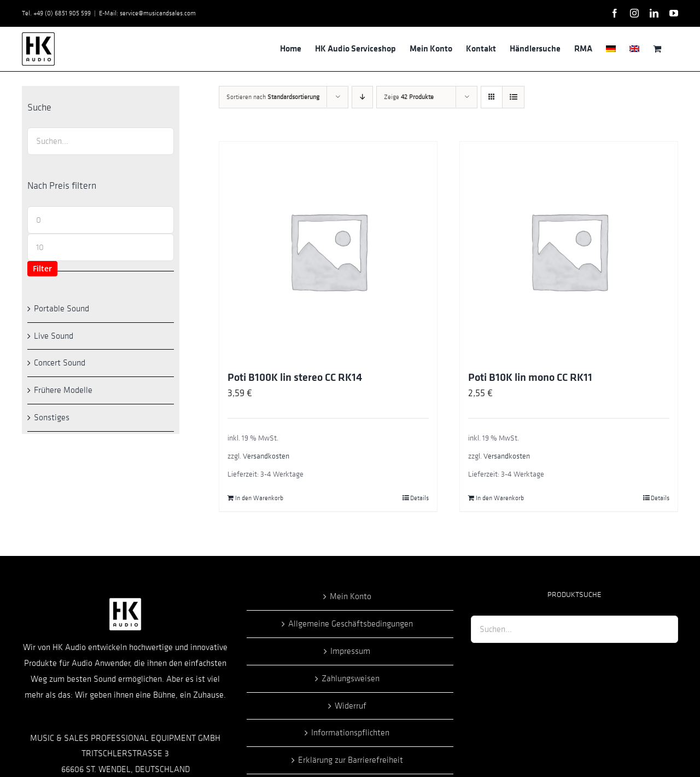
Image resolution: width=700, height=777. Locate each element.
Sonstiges (52, 418)
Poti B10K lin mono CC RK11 (530, 378)
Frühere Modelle (63, 390)
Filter (42, 268)
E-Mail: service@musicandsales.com (147, 13)
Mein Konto (351, 596)
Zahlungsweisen (351, 679)
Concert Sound (60, 363)
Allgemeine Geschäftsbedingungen (351, 624)
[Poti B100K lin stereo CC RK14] (328, 251)
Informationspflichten (350, 733)
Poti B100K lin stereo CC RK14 (295, 378)
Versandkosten (266, 456)
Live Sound (54, 336)
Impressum (350, 651)
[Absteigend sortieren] (362, 97)
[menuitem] (611, 49)
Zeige (409, 97)
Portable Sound (62, 309)
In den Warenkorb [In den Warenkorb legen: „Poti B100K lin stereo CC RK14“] (259, 498)
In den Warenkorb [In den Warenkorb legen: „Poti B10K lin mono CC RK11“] (500, 498)
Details (419, 498)
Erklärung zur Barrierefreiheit (351, 760)
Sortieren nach (273, 97)
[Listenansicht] (513, 97)
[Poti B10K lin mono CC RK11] (569, 251)
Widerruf (351, 706)
